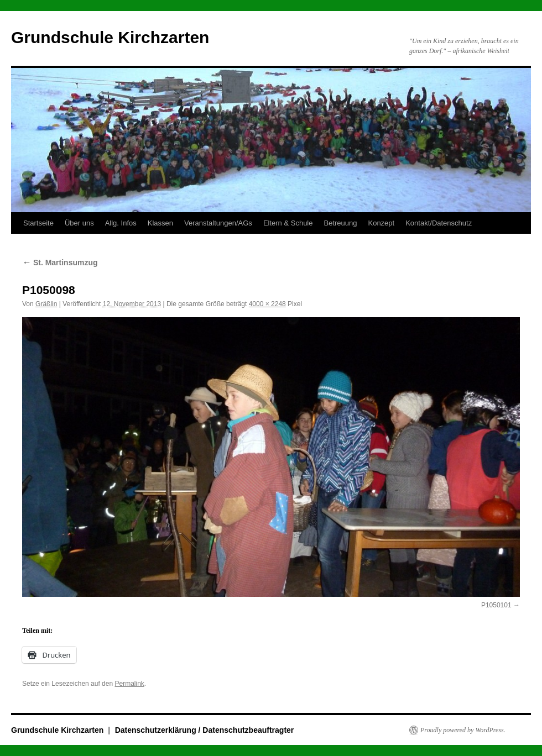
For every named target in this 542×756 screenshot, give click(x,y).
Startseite (38, 223)
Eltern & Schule (288, 223)
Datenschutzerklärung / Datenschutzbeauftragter (205, 730)
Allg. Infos (121, 223)
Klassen (160, 223)
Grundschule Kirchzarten (110, 37)
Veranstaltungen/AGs (218, 223)
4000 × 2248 (267, 304)
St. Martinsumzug (60, 262)
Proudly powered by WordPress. (463, 730)
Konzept (381, 223)
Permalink (129, 684)
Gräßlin (46, 304)
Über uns (79, 223)
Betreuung (340, 223)
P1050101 (496, 605)
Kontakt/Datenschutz (439, 223)
